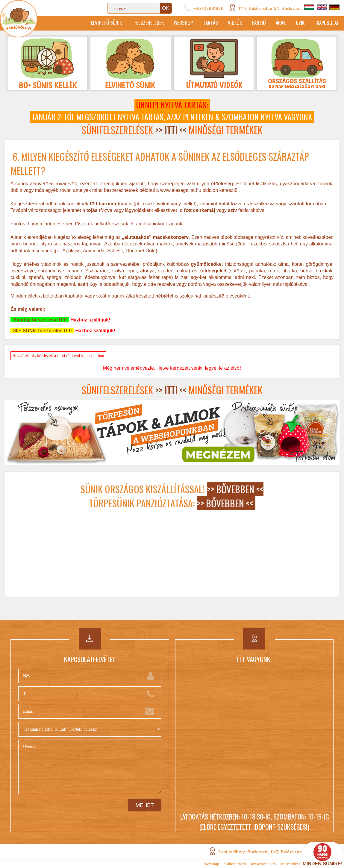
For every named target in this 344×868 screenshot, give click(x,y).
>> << (171, 130)
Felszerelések (131, 23)
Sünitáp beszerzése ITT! (40, 320)
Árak (275, 23)
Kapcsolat (328, 23)
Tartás (198, 23)
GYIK (297, 23)
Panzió (251, 23)
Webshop (168, 23)
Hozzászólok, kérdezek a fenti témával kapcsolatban (58, 356)
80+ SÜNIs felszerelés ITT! (42, 331)
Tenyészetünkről (264, 864)
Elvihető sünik (85, 23)
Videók (224, 23)
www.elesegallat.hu (181, 191)
